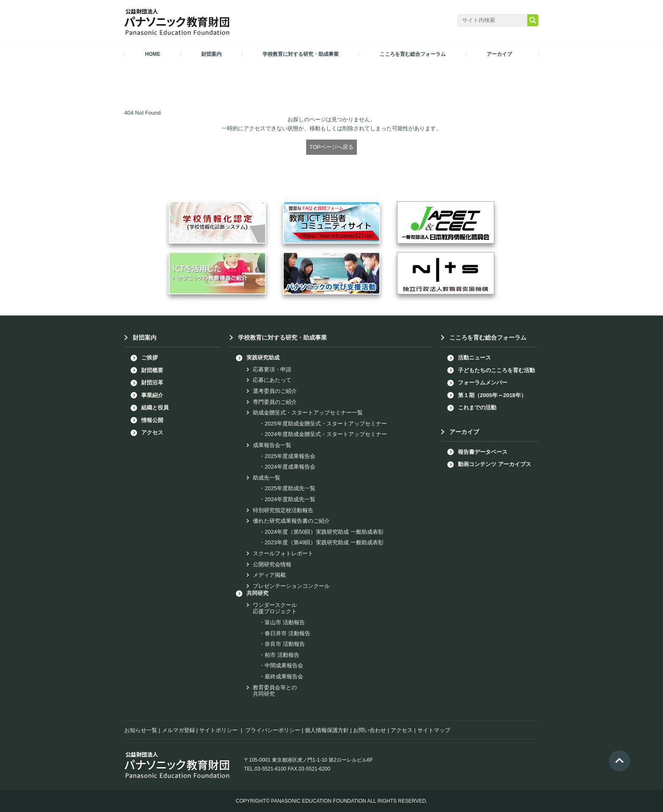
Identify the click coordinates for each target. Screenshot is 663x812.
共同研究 (258, 593)
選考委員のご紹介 (275, 391)
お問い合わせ (370, 730)
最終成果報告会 (284, 676)
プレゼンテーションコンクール (291, 586)
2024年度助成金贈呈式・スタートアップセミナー (326, 434)
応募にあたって (272, 380)
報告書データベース (483, 452)
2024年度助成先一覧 (290, 499)
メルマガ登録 (178, 730)
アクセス (152, 432)
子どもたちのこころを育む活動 (496, 370)
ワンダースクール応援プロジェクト (275, 608)
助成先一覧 (267, 478)
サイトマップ (434, 730)
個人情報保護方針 (327, 730)
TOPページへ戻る (332, 147)
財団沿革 (152, 383)
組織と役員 (155, 407)
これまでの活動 (477, 407)
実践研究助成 (263, 358)
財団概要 (152, 370)
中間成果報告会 (284, 665)
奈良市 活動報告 (285, 644)
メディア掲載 (269, 575)
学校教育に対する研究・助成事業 (282, 337)
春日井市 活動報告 (288, 633)
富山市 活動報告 (285, 622)
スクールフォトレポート (283, 553)
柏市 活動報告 (282, 655)
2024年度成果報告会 (290, 467)
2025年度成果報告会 (290, 456)
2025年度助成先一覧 (290, 488)
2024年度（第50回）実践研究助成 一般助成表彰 (324, 532)
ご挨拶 (149, 358)
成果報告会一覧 (272, 445)
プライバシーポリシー (273, 730)
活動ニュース (474, 358)
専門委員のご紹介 (275, 402)
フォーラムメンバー (483, 383)
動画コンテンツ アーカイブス (495, 464)
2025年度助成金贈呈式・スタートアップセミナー (326, 424)
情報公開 (152, 420)
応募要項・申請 (272, 369)
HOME (153, 54)
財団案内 (145, 337)
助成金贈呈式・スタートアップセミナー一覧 (308, 413)
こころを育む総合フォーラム (488, 337)
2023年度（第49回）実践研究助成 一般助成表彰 (324, 542)
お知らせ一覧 (141, 730)
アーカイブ (464, 432)
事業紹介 (152, 395)
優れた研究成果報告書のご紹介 (291, 521)
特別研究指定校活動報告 (283, 510)
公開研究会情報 (272, 564)
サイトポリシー (218, 730)
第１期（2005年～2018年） (492, 395)
